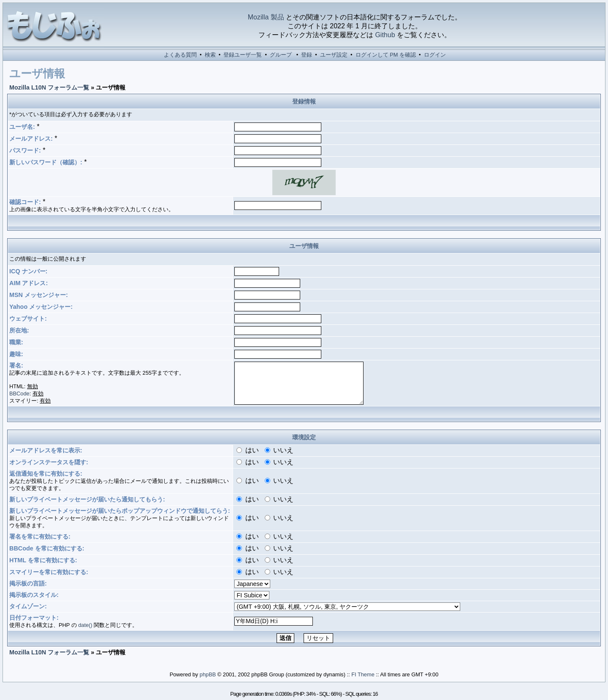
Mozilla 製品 (266, 17)
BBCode (19, 394)
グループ (281, 55)
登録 (307, 55)
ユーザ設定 (334, 55)
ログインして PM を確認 (386, 55)
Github (385, 35)
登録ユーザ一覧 (243, 55)
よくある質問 (180, 55)
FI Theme (363, 674)
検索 (210, 55)
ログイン (435, 55)
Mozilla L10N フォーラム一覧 (49, 87)
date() (85, 625)
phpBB (208, 674)
